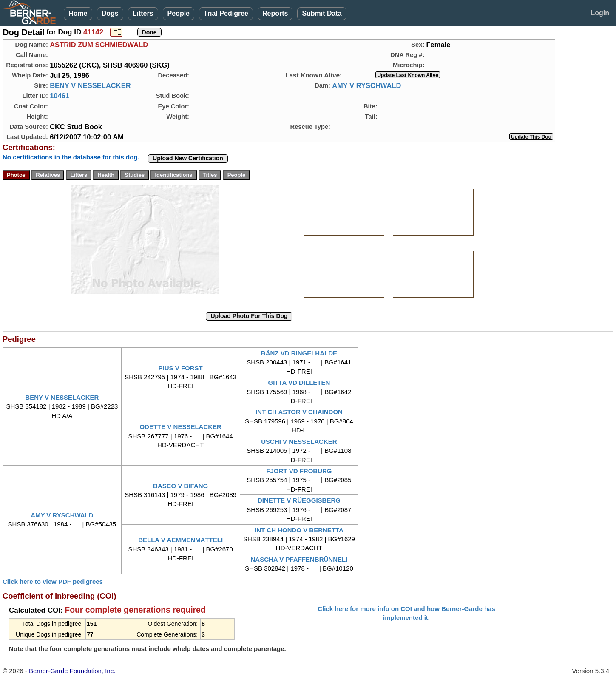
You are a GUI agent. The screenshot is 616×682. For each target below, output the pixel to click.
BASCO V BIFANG (180, 486)
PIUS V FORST (181, 368)
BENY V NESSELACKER (90, 85)
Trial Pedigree (226, 13)
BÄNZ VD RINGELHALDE (299, 353)
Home (78, 13)
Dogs (110, 13)
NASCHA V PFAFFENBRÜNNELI (299, 559)
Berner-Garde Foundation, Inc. (72, 671)
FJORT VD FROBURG (299, 471)
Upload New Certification (188, 158)
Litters (143, 13)
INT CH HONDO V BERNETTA (299, 530)
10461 (60, 96)
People (179, 13)
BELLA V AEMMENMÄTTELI (180, 540)
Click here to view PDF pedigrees (53, 581)
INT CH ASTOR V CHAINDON (299, 412)
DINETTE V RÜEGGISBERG (299, 500)
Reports (275, 13)
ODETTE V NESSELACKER (180, 427)
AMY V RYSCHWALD (366, 85)
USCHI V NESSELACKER (299, 442)
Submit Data (322, 13)
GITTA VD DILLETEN (299, 382)
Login (600, 13)
